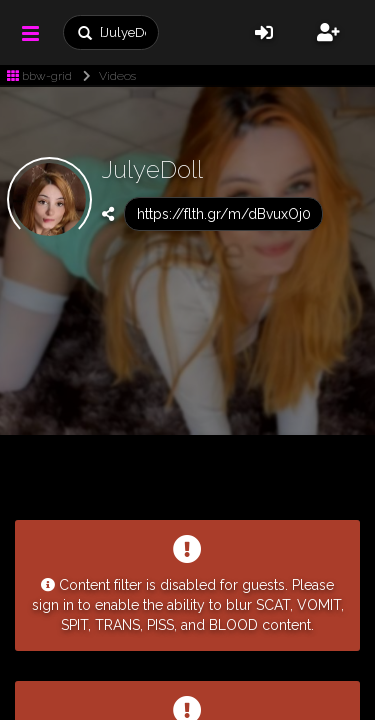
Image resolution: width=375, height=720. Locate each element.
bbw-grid (39, 76)
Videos (105, 76)
